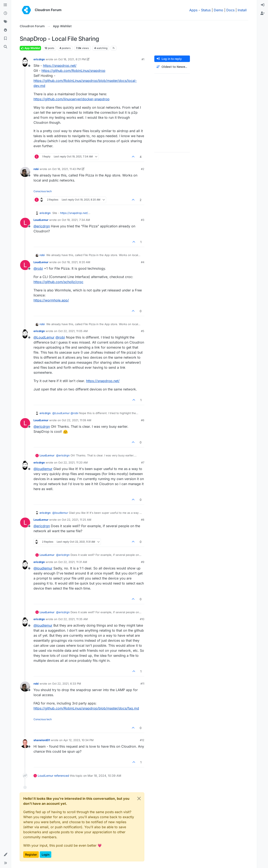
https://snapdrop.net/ (60, 66)
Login (46, 854)
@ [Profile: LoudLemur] (44, 337)
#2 (143, 169)
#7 (143, 462)
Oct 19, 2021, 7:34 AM (76, 220)
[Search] (5, 47)
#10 (142, 619)
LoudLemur (41, 220)
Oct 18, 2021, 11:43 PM (66, 169)
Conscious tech (43, 191)
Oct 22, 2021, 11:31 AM (73, 562)
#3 (143, 220)
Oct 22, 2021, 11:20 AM (73, 462)
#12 (142, 740)
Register (31, 854)
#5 (143, 331)
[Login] (263, 5)
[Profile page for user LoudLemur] (25, 223)
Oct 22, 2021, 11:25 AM (77, 520)
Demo (218, 10)
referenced (62, 776)
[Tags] (5, 22)
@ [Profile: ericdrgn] (42, 226)
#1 (143, 59)
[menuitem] (263, 5)
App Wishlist (30, 48)
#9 (143, 562)
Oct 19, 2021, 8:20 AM (76, 262)
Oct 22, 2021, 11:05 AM (73, 331)
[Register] (263, 13)
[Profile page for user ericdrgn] (25, 62)
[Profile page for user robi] (25, 172)
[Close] (139, 798)
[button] (5, 855)
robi (36, 169)
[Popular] (5, 30)
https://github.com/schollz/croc (58, 282)
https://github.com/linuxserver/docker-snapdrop (72, 99)
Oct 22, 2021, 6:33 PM (67, 684)
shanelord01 (42, 740)
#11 (142, 684)
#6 (143, 420)
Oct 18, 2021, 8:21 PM (72, 59)
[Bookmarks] (5, 39)
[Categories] (5, 5)
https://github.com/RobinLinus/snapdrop (73, 71)
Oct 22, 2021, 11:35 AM (73, 619)
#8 (143, 520)
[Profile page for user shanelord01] (25, 743)
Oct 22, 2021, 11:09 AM (77, 420)
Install (242, 10)
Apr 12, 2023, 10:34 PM (79, 740)
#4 (143, 262)
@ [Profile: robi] (38, 268)
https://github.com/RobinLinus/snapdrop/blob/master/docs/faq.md (86, 708)
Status (206, 10)
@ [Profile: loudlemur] (43, 469)
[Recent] (5, 13)
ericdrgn (39, 59)
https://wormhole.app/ (51, 300)
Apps (193, 10)
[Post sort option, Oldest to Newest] (172, 67)
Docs (230, 10)
